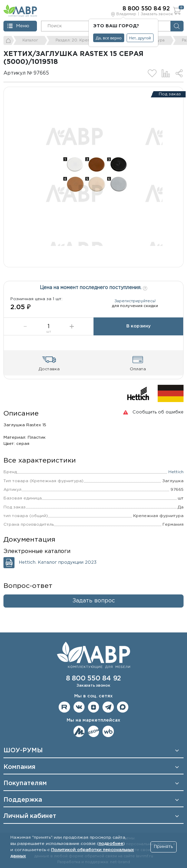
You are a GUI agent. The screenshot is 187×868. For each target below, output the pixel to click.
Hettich (176, 472)
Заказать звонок (157, 14)
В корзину (139, 326)
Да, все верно (109, 38)
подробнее (111, 844)
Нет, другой (140, 38)
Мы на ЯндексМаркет (79, 731)
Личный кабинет (30, 816)
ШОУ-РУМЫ (23, 751)
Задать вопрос (94, 601)
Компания (19, 767)
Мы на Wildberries (108, 731)
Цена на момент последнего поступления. (93, 287)
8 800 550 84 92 (93, 679)
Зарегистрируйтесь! (135, 301)
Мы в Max (123, 707)
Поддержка (23, 800)
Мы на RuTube (64, 707)
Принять (163, 847)
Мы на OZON (94, 731)
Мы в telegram (108, 707)
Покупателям (25, 783)
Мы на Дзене (94, 707)
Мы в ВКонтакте (79, 707)
